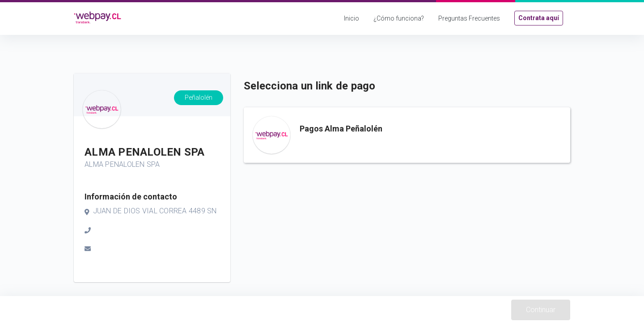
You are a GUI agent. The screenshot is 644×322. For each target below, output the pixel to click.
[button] (407, 135)
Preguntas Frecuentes (469, 18)
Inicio (352, 18)
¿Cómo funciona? (399, 18)
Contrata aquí (539, 18)
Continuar (541, 310)
